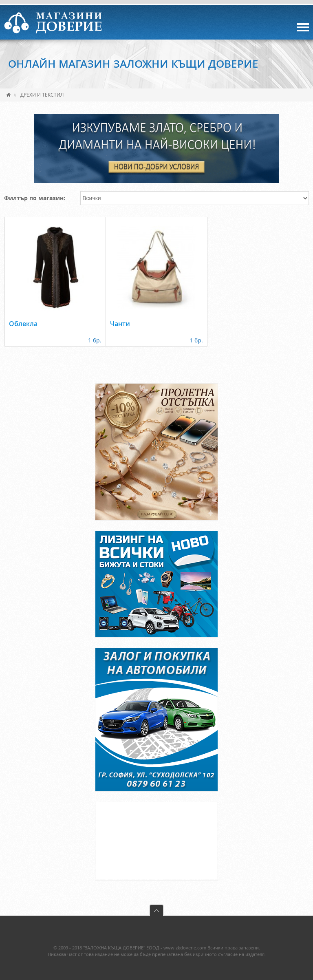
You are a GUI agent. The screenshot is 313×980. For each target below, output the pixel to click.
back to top (156, 910)
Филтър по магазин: (35, 198)
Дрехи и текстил (42, 95)
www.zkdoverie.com (185, 948)
